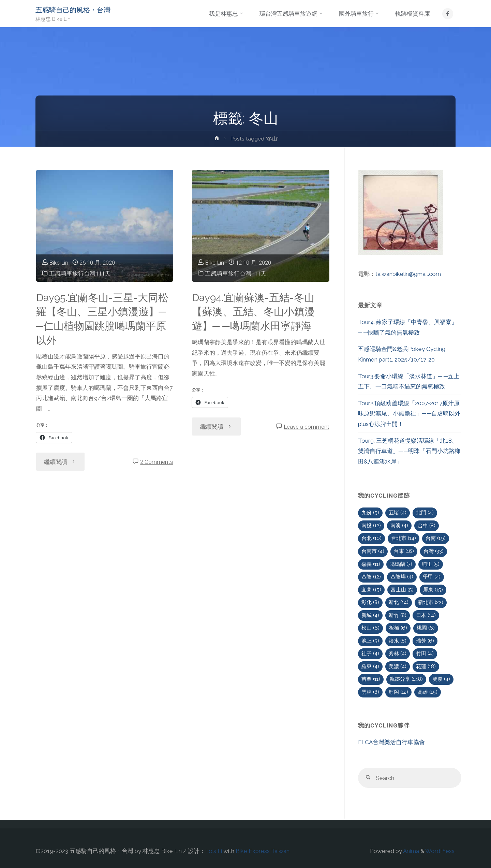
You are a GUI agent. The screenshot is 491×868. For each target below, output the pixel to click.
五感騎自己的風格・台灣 (73, 10)
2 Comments (157, 462)
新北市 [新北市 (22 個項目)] (431, 602)
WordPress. (440, 851)
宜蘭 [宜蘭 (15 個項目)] (371, 590)
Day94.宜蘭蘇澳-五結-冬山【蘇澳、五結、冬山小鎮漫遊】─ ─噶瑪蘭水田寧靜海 (253, 312)
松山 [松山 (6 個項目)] (370, 628)
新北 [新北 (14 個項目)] (399, 602)
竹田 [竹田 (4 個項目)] (425, 653)
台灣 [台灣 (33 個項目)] (434, 551)
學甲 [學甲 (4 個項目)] (432, 577)
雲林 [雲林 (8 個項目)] (370, 692)
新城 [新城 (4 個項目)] (370, 615)
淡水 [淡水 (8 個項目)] (398, 641)
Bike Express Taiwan (263, 851)
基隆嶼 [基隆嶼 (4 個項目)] (402, 577)
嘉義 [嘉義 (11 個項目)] (371, 564)
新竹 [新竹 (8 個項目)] (398, 615)
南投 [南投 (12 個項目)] (371, 526)
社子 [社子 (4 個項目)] (370, 653)
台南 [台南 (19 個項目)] (436, 538)
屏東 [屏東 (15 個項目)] (433, 590)
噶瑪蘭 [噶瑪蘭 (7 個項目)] (401, 564)
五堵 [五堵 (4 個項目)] (398, 513)
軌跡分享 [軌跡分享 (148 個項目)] (406, 679)
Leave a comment (307, 427)
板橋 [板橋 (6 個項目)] (398, 628)
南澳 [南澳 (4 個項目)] (399, 526)
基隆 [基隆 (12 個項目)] (371, 577)
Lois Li (214, 851)
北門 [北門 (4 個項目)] (425, 513)
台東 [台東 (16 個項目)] (404, 551)
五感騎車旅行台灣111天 (80, 274)
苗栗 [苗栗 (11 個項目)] (371, 679)
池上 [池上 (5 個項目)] (370, 641)
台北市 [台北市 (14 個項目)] (404, 538)
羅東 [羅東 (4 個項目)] (370, 666)
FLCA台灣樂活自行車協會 (391, 742)
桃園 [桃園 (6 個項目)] (426, 628)
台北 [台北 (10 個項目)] (371, 538)
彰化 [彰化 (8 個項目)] (370, 602)
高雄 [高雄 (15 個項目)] (428, 692)
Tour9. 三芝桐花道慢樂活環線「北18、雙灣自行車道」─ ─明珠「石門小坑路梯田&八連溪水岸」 (409, 451)
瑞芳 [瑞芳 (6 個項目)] (425, 641)
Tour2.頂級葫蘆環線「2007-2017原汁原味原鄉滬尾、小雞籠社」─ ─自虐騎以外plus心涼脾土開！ (409, 414)
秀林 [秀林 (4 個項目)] (398, 653)
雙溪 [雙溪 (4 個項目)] (441, 679)
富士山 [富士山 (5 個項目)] (402, 590)
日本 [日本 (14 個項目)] (426, 615)
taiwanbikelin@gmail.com (408, 274)
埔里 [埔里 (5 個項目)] (431, 564)
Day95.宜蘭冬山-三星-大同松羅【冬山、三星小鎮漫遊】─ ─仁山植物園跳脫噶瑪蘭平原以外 (102, 319)
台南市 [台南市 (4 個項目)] (373, 551)
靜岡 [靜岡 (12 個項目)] (398, 692)
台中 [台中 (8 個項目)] (427, 526)
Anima (411, 851)
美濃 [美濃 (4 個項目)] (398, 666)
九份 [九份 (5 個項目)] (370, 513)
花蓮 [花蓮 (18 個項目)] (426, 666)
